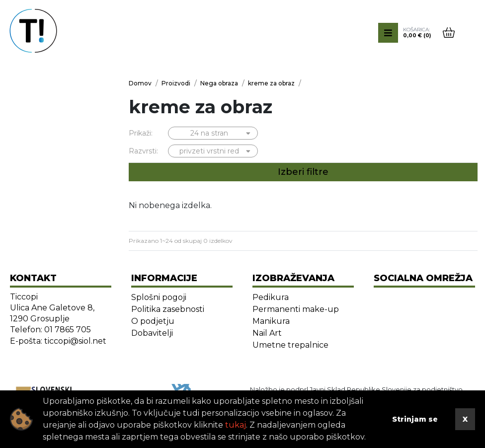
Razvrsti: (143, 151)
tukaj (236, 425)
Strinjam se (415, 419)
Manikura (271, 321)
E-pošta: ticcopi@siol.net (58, 341)
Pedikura (271, 297)
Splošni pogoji (159, 297)
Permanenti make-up (296, 309)
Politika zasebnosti (168, 309)
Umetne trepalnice (290, 345)
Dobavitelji (152, 333)
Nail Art (267, 333)
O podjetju (153, 321)
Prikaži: (141, 133)
